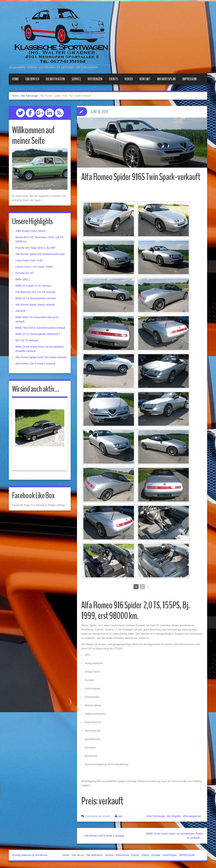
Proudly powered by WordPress (30, 855)
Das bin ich (32, 79)
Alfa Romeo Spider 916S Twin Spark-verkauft (41, 357)
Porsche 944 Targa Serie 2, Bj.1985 (35, 248)
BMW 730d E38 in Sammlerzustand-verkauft (40, 328)
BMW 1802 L (23, 279)
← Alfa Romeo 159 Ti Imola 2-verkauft (103, 836)
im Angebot (175, 816)
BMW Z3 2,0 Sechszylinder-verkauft (36, 298)
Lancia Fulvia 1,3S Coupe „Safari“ (34, 267)
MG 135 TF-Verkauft (27, 341)
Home (15, 79)
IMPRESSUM (189, 79)
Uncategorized (193, 816)
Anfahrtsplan (166, 79)
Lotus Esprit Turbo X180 (29, 260)
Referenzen (95, 79)
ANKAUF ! (21, 311)
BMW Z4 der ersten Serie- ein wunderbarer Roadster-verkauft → (175, 836)
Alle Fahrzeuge (29, 96)
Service (76, 79)
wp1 (120, 816)
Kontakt (145, 79)
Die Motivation (55, 79)
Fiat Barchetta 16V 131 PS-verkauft (35, 292)
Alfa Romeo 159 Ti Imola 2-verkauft (35, 364)
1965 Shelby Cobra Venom (30, 231)
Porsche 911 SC (25, 273)
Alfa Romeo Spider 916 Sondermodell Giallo (40, 254)
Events (113, 79)
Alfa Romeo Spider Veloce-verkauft (35, 305)
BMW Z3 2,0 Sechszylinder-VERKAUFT (38, 334)
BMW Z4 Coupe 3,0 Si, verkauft (33, 286)
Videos (129, 79)
